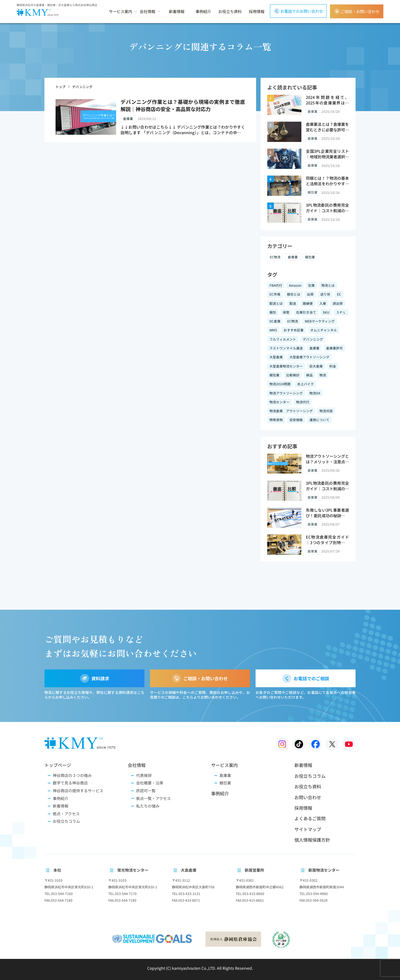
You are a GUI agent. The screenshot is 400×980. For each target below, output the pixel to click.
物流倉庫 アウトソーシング (291, 411)
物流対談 (326, 411)
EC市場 (275, 294)
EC (339, 294)
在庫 (311, 285)
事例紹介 (203, 11)
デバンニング (313, 339)
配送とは (276, 303)
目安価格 (296, 420)
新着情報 (177, 11)
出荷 (310, 294)
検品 (309, 375)
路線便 (308, 303)
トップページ (58, 765)
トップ (61, 87)
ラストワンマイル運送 (286, 348)
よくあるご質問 (310, 818)
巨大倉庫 (316, 366)
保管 (286, 312)
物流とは (328, 285)
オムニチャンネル (324, 330)
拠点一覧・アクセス (153, 798)
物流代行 (303, 402)
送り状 (325, 294)
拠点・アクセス (66, 814)
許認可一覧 (146, 791)
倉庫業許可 (334, 348)
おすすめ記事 (294, 330)
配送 (293, 303)
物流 (323, 375)
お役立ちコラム (66, 821)
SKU (326, 312)
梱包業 (310, 257)
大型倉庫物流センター (286, 366)
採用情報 (257, 11)
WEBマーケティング (320, 321)
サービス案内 (121, 11)
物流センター (279, 402)
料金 (333, 366)
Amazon (295, 285)
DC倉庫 (275, 321)
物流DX (315, 393)
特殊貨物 (276, 420)
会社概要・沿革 (150, 783)
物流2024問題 (280, 384)
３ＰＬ (341, 312)
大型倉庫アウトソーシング (309, 357)
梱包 (273, 312)
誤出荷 (338, 303)
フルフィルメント (283, 339)
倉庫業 (293, 257)
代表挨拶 (144, 775)
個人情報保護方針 (312, 840)
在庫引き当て (306, 312)
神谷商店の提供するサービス (78, 791)
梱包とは (294, 294)
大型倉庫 (276, 357)
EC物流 (275, 257)
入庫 (323, 303)
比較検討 (293, 375)
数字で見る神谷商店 (70, 783)
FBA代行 (276, 285)
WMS (273, 330)
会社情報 (147, 11)
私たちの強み (148, 806)
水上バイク (306, 384)
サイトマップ (308, 829)
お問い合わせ (308, 797)
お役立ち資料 (230, 11)
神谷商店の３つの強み (72, 775)
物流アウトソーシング (286, 393)
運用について (319, 420)
